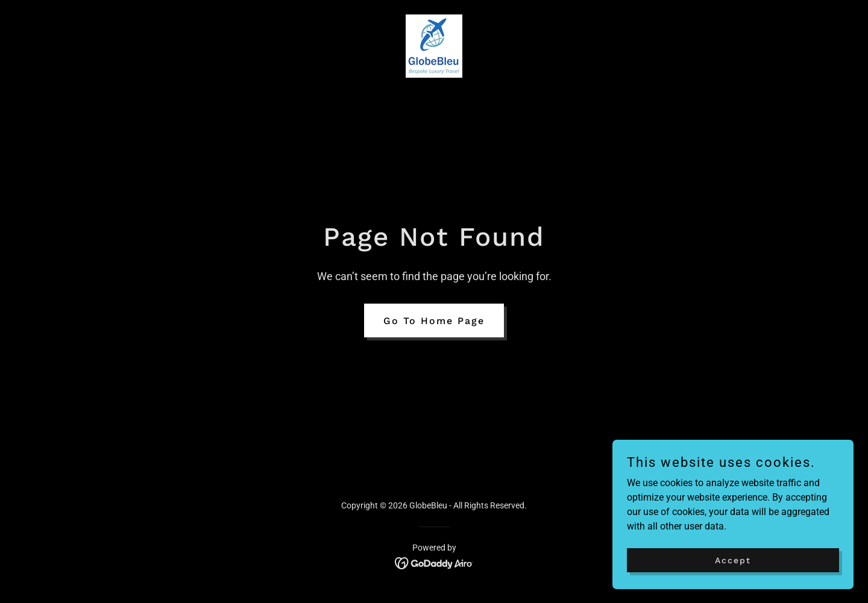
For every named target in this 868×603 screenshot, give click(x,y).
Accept (733, 560)
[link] (434, 45)
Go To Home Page (434, 321)
